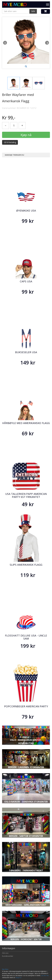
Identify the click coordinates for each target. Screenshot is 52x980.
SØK (33, 11)
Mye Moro (5, 969)
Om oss (5, 953)
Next (47, 43)
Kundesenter (8, 956)
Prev (5, 43)
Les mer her (45, 975)
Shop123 (18, 978)
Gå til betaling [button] (10, 142)
